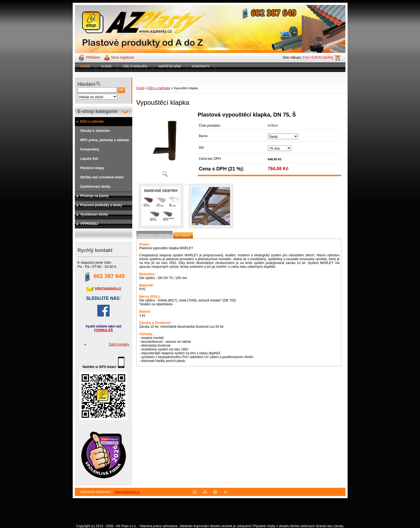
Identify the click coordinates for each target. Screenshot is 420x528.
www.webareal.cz (127, 492)
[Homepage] (85, 66)
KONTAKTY (201, 66)
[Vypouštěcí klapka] (165, 146)
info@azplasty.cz (108, 288)
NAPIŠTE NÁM (170, 66)
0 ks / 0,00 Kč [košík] (318, 57)
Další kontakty (119, 344)
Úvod (140, 88)
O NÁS (106, 66)
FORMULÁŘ (103, 330)
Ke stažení (183, 236)
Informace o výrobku (155, 235)
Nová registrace (123, 57)
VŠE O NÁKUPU (135, 66)
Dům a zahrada (159, 88)
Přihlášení (93, 57)
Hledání (86, 84)
